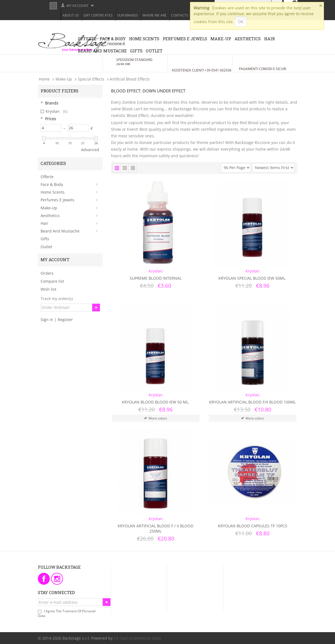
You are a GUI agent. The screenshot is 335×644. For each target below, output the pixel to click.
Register (65, 320)
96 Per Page (237, 167)
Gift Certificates (98, 15)
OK (241, 22)
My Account (77, 6)
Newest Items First (274, 167)
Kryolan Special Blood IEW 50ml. (252, 278)
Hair (269, 39)
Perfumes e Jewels (185, 39)
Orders (47, 273)
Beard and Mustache (102, 51)
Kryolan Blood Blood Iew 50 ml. (156, 402)
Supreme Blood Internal (156, 278)
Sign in (47, 320)
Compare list (52, 281)
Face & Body (113, 39)
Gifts (136, 51)
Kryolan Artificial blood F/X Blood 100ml (252, 402)
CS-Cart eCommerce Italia (137, 638)
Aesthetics (248, 39)
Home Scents (144, 39)
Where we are (155, 15)
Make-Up (221, 39)
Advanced (90, 150)
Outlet (154, 51)
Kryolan (54, 111)
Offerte (87, 39)
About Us (71, 15)
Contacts (180, 15)
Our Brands (128, 15)
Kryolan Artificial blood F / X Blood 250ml (155, 528)
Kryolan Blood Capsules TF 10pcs (253, 526)
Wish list (48, 289)
